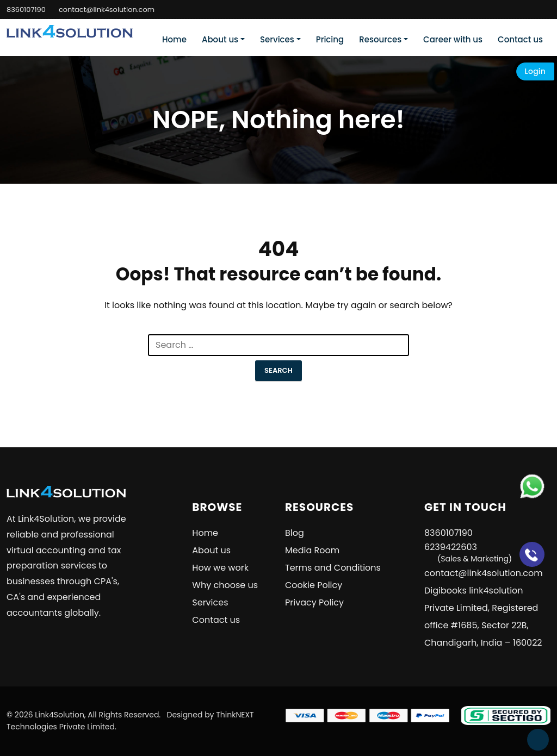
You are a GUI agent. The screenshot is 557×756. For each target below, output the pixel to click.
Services (277, 39)
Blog (295, 533)
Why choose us (225, 585)
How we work (220, 568)
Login (535, 71)
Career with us (453, 39)
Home (174, 39)
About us (220, 39)
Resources (380, 39)
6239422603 (468, 552)
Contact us (520, 39)
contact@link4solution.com (107, 10)
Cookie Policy (314, 585)
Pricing (330, 39)
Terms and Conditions (333, 568)
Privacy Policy (314, 602)
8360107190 (26, 10)
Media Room (312, 550)
